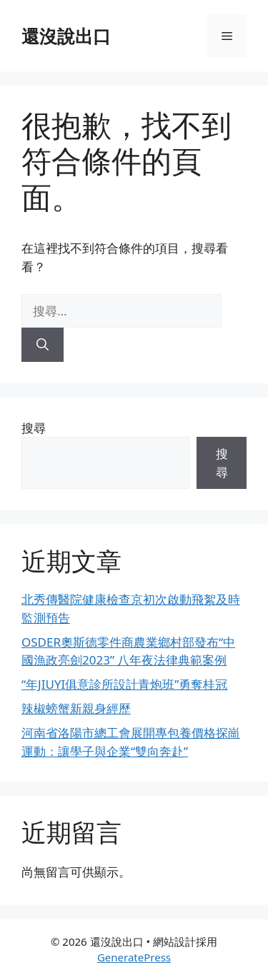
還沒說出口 (66, 36)
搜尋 (34, 428)
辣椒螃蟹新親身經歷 (76, 708)
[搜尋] (43, 345)
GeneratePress (134, 957)
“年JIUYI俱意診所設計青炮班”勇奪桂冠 (124, 684)
